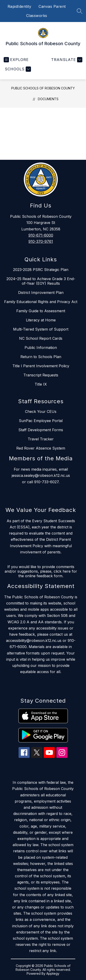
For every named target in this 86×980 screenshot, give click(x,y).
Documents (48, 99)
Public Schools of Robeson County (43, 88)
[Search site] (80, 11)
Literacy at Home (41, 320)
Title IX (41, 384)
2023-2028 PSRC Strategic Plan (41, 270)
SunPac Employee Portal (41, 421)
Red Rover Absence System (41, 448)
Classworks (37, 16)
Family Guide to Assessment (41, 311)
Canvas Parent (52, 6)
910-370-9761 (41, 241)
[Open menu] (16, 60)
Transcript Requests (41, 375)
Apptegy (53, 973)
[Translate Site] (66, 60)
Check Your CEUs (41, 411)
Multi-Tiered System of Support (41, 329)
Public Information (41, 348)
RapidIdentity (19, 6)
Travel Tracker (41, 439)
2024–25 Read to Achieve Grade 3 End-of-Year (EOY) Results (41, 281)
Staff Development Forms (41, 430)
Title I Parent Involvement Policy (41, 366)
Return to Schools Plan (41, 357)
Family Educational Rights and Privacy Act (41, 302)
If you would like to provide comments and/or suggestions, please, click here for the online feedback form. (41, 571)
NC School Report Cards (41, 338)
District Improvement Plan (41, 293)
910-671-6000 (41, 235)
